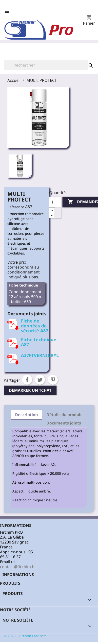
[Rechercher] (46, 65)
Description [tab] (26, 415)
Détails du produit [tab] (64, 415)
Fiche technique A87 (39, 342)
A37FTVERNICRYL (40, 355)
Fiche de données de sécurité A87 (35, 326)
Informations (18, 575)
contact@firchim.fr (18, 567)
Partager (27, 380)
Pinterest (53, 380)
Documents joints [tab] (64, 423)
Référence (16, 207)
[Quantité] (55, 202)
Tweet (40, 380)
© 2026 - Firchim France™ (25, 636)
